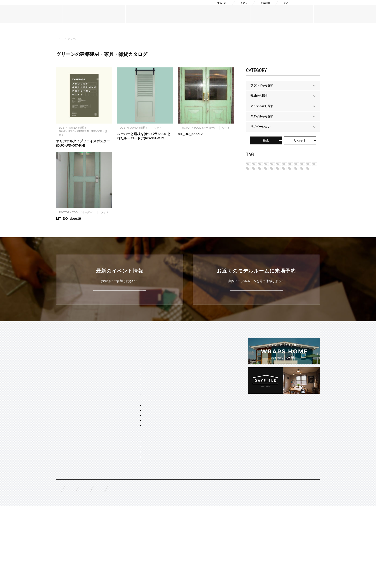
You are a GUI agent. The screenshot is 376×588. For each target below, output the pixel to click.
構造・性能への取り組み (193, 425)
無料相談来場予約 (88, 569)
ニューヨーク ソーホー (135, 435)
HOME (59, 39)
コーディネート (130, 528)
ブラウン (288, 254)
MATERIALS (65, 445)
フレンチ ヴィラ (130, 422)
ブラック (285, 262)
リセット (300, 140)
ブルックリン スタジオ (289, 166)
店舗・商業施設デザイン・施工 (140, 515)
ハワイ (258, 166)
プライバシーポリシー (186, 569)
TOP (59, 386)
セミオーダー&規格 (127, 395)
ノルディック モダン (267, 214)
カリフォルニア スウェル (136, 415)
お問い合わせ (148, 569)
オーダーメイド (66, 453)
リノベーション (130, 488)
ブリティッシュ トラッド (270, 206)
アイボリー (261, 262)
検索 (266, 140)
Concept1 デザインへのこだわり (198, 395)
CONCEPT (184, 386)
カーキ (258, 230)
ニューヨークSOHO (266, 198)
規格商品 (62, 461)
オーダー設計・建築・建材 (132, 502)
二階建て (126, 475)
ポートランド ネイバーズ (270, 190)
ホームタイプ (123, 462)
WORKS (62, 473)
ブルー (281, 238)
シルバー (259, 238)
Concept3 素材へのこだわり (195, 410)
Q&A (285, 8)
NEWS (238, 8)
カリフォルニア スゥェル (270, 174)
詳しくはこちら (120, 335)
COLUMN (262, 8)
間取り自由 (127, 468)
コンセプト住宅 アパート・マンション (145, 494)
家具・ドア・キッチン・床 (137, 534)
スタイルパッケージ (128, 402)
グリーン (303, 238)
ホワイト (309, 262)
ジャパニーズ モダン (267, 222)
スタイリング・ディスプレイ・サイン (144, 541)
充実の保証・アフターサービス (197, 433)
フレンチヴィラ (264, 182)
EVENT (61, 484)
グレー (299, 230)
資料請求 (317, 8)
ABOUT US (212, 8)
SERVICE (121, 386)
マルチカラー (262, 254)
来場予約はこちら (256, 335)
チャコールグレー (265, 246)
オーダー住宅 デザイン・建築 (139, 508)
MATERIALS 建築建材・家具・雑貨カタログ (91, 39)
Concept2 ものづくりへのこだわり (199, 402)
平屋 (123, 481)
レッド (278, 230)
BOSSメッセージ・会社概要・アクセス (82, 406)
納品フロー (184, 418)
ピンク (293, 246)
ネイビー (298, 222)
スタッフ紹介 (65, 422)
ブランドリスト (66, 414)
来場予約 (355, 8)
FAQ (59, 569)
